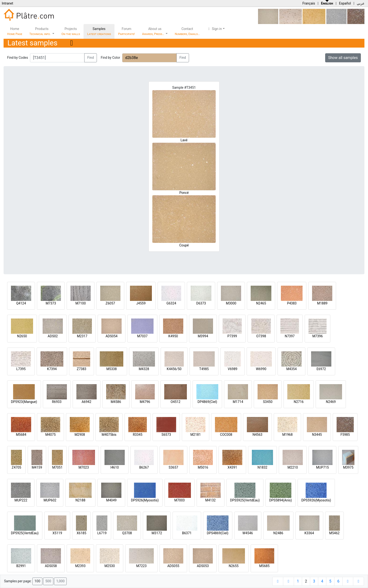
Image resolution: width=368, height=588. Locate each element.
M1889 (322, 303)
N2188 (80, 500)
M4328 (144, 369)
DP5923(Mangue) (24, 402)
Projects (71, 31)
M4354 (292, 369)
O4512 (176, 402)
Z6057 (110, 303)
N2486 (278, 533)
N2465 (261, 303)
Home (15, 31)
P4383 (292, 303)
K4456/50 (174, 369)
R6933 (57, 402)
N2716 (299, 402)
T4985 (204, 369)
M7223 (141, 566)
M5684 (21, 435)
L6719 (102, 533)
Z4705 (16, 467)
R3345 (138, 435)
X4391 (232, 467)
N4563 (257, 435)
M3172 (157, 533)
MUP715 (323, 467)
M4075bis (109, 435)
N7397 (290, 336)
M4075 (50, 435)
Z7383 (82, 369)
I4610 (115, 467)
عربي (361, 3)
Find (91, 58)
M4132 (210, 500)
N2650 (22, 336)
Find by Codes (18, 58)
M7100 (81, 303)
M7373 (51, 303)
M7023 (84, 467)
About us (154, 31)
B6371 (187, 533)
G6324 (171, 303)
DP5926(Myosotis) (145, 500)
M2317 (82, 336)
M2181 (196, 435)
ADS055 (173, 566)
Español (345, 3)
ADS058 (51, 566)
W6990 (261, 369)
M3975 (348, 467)
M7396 (318, 336)
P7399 (232, 336)
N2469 (331, 402)
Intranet (7, 3)
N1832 (262, 467)
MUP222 (21, 500)
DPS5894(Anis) (281, 500)
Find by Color (110, 58)
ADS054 (111, 336)
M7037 (142, 336)
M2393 (80, 566)
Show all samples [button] (343, 58)
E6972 (321, 369)
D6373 (201, 303)
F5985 (345, 435)
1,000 (60, 581)
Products (40, 31)
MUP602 (50, 500)
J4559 (141, 303)
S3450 (268, 402)
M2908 (80, 435)
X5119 (57, 533)
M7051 (57, 467)
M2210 (293, 467)
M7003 (179, 500)
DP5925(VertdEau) (25, 533)
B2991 (21, 566)
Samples (99, 31)
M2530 (110, 566)
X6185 (81, 533)
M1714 (238, 402)
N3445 (317, 435)
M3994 (203, 336)
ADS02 (53, 336)
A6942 (87, 402)
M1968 (288, 435)
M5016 (203, 467)
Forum (127, 31)
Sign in (214, 29)
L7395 (21, 369)
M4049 (111, 500)
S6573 (166, 435)
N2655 (234, 566)
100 (37, 581)
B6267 (144, 467)
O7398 (261, 336)
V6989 (233, 369)
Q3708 (127, 533)
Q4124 (21, 303)
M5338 (112, 369)
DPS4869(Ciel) (218, 533)
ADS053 (203, 566)
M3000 (231, 303)
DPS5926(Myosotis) (316, 500)
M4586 (116, 402)
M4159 (37, 467)
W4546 (248, 533)
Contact (187, 31)
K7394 (52, 369)
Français (309, 3)
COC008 (226, 435)
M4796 (145, 402)
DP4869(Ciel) (207, 402)
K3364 (309, 533)
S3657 (174, 467)
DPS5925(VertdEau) (245, 500)
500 (48, 581)
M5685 (264, 566)
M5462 (334, 533)
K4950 (173, 336)
